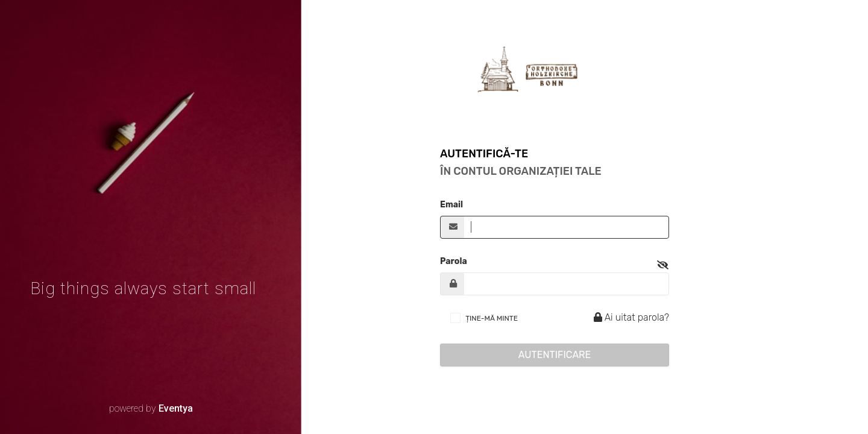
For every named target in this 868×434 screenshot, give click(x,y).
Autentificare (555, 355)
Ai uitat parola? (630, 317)
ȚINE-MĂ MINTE (492, 318)
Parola (454, 261)
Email (451, 205)
